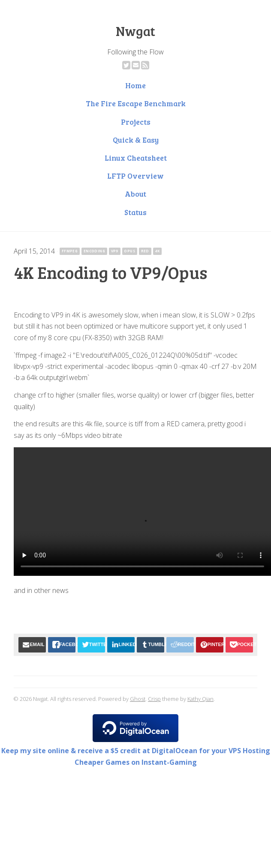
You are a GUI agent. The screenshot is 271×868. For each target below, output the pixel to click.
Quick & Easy (136, 140)
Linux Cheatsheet (136, 158)
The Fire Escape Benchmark (136, 103)
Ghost (138, 699)
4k (157, 251)
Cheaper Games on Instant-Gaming (136, 762)
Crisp (154, 699)
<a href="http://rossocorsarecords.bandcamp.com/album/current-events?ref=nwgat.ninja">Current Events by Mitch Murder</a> (135, 611)
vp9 (115, 251)
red (145, 251)
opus (129, 251)
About (135, 194)
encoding (94, 251)
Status (135, 212)
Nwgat (135, 31)
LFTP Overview (135, 176)
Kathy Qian (200, 699)
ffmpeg (70, 251)
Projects (136, 122)
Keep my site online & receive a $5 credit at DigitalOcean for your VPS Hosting (136, 751)
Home (135, 85)
